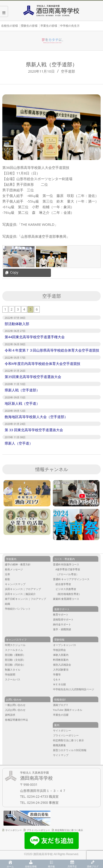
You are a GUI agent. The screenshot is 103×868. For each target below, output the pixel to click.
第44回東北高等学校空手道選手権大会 (35, 337)
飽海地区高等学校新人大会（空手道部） (36, 417)
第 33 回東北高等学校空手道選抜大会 (34, 430)
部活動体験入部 (17, 324)
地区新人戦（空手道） (22, 403)
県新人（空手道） (19, 443)
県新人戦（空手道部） (22, 390)
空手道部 (68, 71)
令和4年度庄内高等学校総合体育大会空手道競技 (43, 364)
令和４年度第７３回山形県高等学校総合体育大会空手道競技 (52, 350)
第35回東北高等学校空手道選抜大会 (33, 377)
